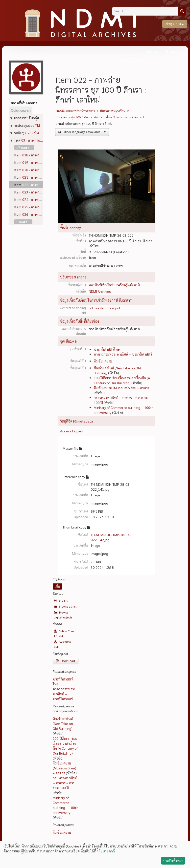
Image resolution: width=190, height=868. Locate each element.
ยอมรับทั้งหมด (173, 861)
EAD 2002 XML (62, 644)
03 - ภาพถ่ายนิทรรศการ (39, 140)
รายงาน (61, 600)
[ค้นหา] (182, 11)
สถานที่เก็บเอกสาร (24, 103)
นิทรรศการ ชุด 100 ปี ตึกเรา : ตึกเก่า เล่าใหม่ (84, 117)
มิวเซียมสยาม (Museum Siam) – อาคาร (122, 388)
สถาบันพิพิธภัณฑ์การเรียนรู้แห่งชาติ (114, 285)
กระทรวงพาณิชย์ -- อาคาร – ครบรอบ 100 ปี (65, 783)
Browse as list (65, 606)
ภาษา (155, 51)
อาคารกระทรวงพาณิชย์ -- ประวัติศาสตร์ (123, 354)
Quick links (178, 51)
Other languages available (84, 132)
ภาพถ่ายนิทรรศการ (129, 117)
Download (66, 661)
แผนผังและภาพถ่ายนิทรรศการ (76, 111)
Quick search (21, 110)
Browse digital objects (63, 615)
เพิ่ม (57, 586)
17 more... (24, 148)
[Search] (147, 11)
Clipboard (133, 61)
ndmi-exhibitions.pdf (105, 308)
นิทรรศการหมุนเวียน (113, 111)
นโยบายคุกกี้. (106, 851)
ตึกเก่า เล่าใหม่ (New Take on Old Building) (63, 723)
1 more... (23, 222)
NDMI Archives (100, 291)
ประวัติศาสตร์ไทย (107, 349)
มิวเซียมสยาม (103, 361)
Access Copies (71, 431)
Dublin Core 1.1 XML (64, 634)
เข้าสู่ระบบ (173, 24)
